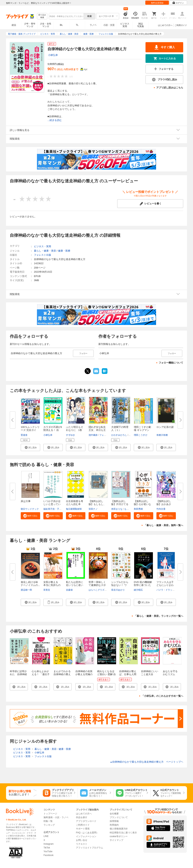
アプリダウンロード (86, 821)
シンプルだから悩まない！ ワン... (120, 585)
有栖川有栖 (162, 435)
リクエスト (82, 844)
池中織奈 (93, 435)
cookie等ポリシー (119, 836)
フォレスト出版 (43, 255)
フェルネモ (105, 435)
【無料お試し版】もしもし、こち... (97, 504)
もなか (128, 509)
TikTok (47, 848)
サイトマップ (116, 840)
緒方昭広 (138, 590)
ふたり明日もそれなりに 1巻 (75, 429)
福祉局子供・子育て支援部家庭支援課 (63, 509)
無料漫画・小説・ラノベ (56, 817)
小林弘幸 (53, 55)
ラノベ (93, 25)
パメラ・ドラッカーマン (169, 590)
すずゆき (70, 435)
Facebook (49, 855)
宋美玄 (47, 590)
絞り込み (42, 16)
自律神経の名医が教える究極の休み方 (84, 674)
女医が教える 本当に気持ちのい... (52, 585)
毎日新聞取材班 (74, 509)
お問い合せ (82, 840)
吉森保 (69, 590)
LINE (46, 836)
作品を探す (82, 817)
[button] (30, 447)
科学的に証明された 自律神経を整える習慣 (18, 674)
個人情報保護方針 (119, 829)
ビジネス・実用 (43, 246)
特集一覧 (48, 821)
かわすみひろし (119, 435)
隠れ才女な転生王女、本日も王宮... (97, 430)
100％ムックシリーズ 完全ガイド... (30, 430)
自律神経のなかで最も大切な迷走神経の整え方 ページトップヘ (147, 762)
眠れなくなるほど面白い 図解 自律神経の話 (106, 674)
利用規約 (114, 825)
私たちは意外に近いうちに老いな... (75, 585)
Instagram (49, 844)
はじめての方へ (165, 25)
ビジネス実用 (125, 25)
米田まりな (117, 509)
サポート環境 (83, 829)
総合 (14, 25)
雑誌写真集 (141, 25)
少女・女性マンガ (46, 25)
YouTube (48, 851)
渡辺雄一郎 (26, 590)
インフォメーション (86, 836)
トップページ (50, 814)
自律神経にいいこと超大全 (150, 673)
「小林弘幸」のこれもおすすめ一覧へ (162, 696)
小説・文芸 (109, 25)
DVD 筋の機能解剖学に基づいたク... (143, 585)
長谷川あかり (118, 590)
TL (77, 25)
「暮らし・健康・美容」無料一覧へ (164, 525)
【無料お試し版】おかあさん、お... (164, 504)
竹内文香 (161, 509)
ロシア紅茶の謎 (165, 427)
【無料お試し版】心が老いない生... (142, 504)
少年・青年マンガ (30, 25)
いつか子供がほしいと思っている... (52, 504)
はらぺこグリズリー (99, 590)
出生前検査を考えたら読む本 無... (75, 504)
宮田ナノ (93, 509)
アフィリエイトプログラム (90, 848)
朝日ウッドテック (30, 509)
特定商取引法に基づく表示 (123, 833)
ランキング (49, 825)
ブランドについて (119, 817)
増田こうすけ (141, 435)
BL (61, 25)
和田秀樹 (138, 509)
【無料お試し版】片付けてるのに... (120, 504)
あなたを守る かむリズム (171, 673)
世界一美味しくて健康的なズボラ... (97, 585)
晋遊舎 (24, 435)
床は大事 (26, 501)
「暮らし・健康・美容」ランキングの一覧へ (159, 616)
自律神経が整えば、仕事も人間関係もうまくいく (128, 676)
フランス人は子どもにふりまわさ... (165, 585)
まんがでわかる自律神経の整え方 (62, 674)
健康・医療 (64, 251)
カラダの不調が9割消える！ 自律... (53, 430)
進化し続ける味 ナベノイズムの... (30, 584)
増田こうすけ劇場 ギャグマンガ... (142, 430)
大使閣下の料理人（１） (120, 429)
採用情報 (114, 821)
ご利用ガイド (181, 25)
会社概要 (114, 814)
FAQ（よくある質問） (87, 833)
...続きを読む (55, 120)
